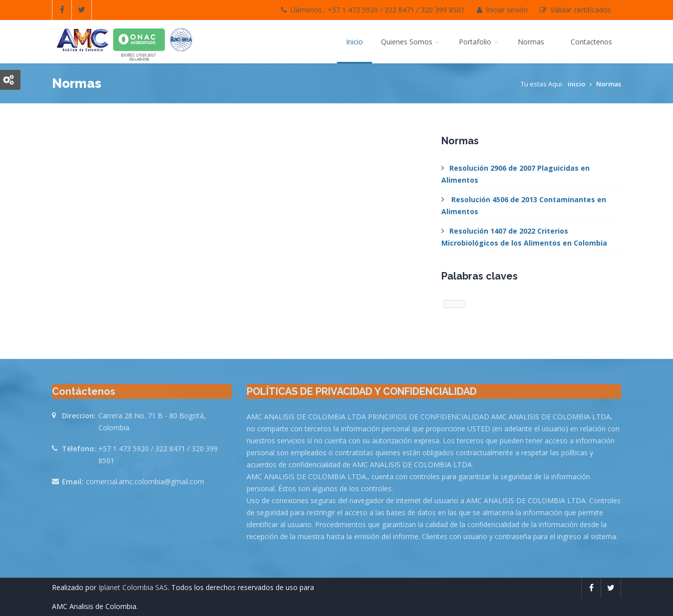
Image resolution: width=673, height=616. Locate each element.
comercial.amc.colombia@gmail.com (145, 481)
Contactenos (591, 42)
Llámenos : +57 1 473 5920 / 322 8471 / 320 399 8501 (373, 10)
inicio (576, 84)
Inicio (354, 42)
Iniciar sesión (502, 10)
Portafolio (479, 42)
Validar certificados (575, 10)
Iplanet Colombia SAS (133, 587)
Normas (532, 42)
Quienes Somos (411, 42)
